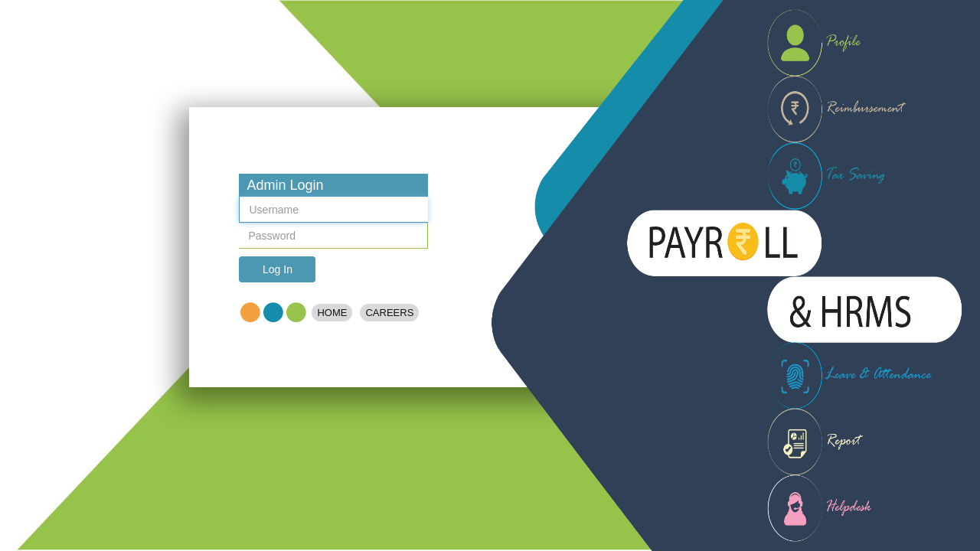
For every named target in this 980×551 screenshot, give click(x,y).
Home (332, 313)
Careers (389, 313)
